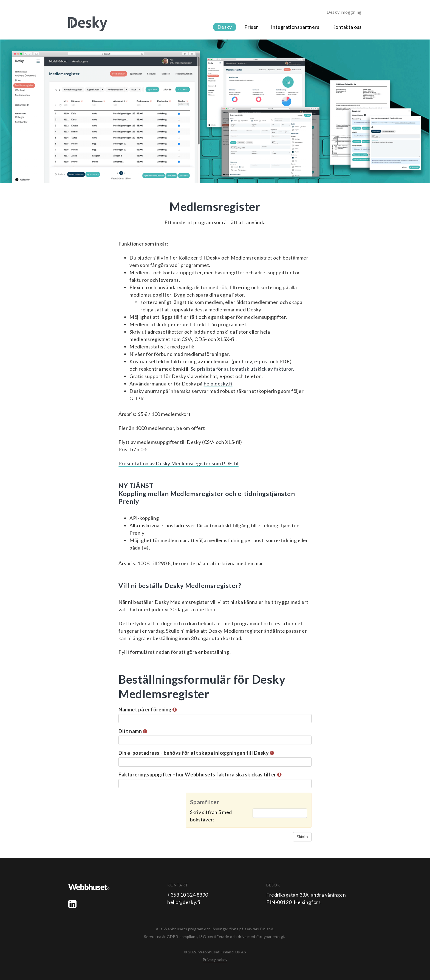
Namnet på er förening (148, 709)
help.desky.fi (218, 384)
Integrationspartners (295, 27)
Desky (225, 27)
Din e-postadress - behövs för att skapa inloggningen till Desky (196, 753)
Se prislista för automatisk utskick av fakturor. (242, 369)
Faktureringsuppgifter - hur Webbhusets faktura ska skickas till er (200, 775)
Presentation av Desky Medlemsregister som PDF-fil (178, 463)
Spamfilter (205, 802)
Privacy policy (215, 960)
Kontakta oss (347, 27)
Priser (251, 27)
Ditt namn (133, 731)
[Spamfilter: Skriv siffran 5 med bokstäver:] (280, 813)
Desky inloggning (344, 12)
